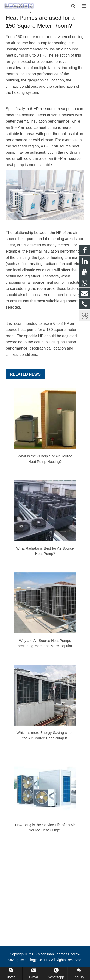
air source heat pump (46, 282)
